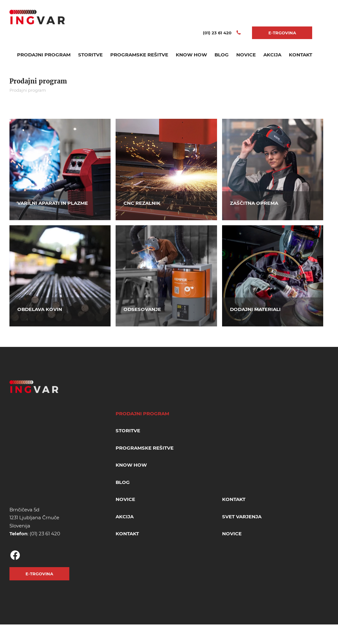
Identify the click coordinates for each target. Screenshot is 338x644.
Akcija (272, 55)
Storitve (90, 55)
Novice (246, 55)
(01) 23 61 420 (45, 534)
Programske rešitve (139, 55)
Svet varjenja (242, 517)
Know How (191, 55)
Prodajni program (44, 55)
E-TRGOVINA (282, 33)
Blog (222, 55)
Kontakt (301, 55)
